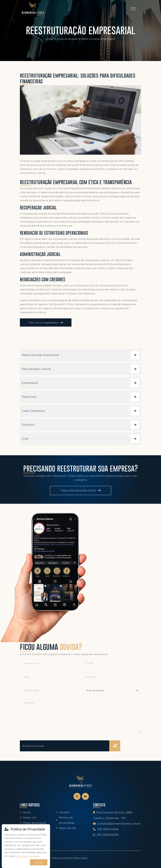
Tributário (80, 425)
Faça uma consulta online (81, 490)
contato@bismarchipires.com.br (117, 824)
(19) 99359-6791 (106, 835)
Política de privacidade (65, 820)
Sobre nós (28, 818)
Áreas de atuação (67, 39)
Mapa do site (66, 828)
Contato (63, 812)
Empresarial (80, 383)
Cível (80, 439)
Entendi (39, 862)
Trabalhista (80, 397)
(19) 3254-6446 (106, 829)
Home (50, 39)
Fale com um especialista (46, 322)
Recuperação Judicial (80, 369)
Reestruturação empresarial (98, 39)
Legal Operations (80, 411)
